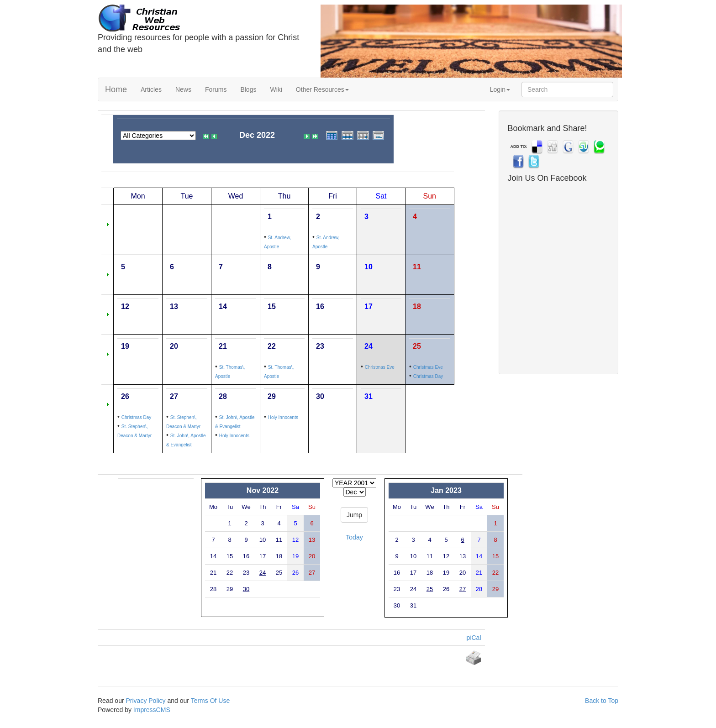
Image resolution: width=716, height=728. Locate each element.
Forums (216, 89)
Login (500, 89)
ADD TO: (519, 147)
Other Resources (322, 89)
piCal (474, 638)
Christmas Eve (380, 367)
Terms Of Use (211, 701)
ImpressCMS (152, 710)
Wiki (276, 89)
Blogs (248, 89)
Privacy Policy (145, 701)
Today (354, 537)
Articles (151, 89)
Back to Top (602, 701)
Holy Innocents (234, 436)
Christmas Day (428, 376)
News (183, 89)
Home (116, 89)
